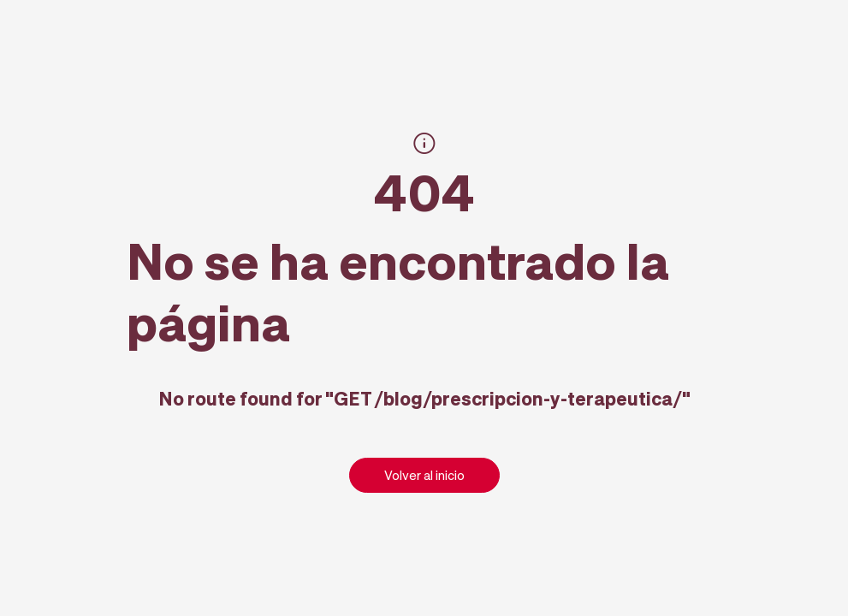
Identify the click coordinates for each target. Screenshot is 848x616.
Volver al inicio (424, 475)
